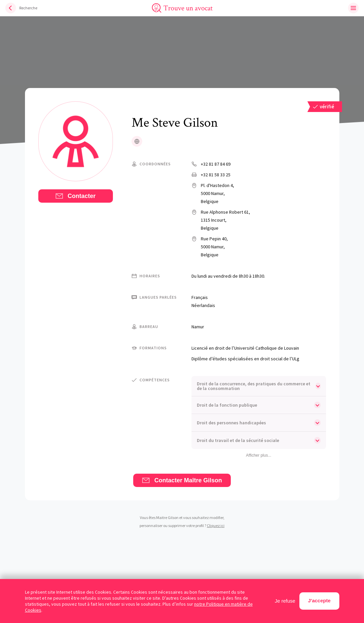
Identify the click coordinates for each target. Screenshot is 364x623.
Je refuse (285, 601)
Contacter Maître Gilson (182, 480)
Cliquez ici (216, 525)
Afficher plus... (259, 455)
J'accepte (319, 600)
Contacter (75, 196)
